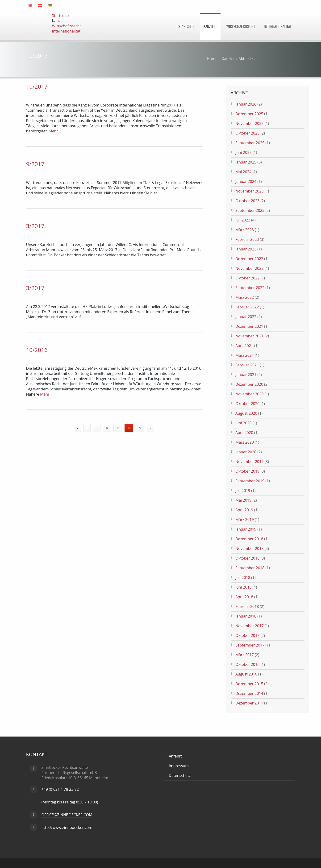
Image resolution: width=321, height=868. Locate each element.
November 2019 (250, 462)
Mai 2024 (243, 172)
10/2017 (37, 86)
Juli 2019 (243, 491)
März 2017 (245, 655)
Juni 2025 (244, 152)
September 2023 (250, 210)
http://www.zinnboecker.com (67, 827)
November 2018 (250, 549)
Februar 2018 (247, 606)
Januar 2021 (246, 375)
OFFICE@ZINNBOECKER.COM (67, 815)
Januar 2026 (246, 104)
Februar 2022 (247, 307)
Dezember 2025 (249, 114)
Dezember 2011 (249, 703)
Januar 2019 (246, 529)
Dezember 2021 (249, 326)
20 (140, 428)
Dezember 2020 (249, 384)
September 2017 (250, 645)
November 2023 (250, 191)
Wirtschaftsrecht (241, 26)
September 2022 (250, 288)
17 (107, 428)
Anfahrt (175, 756)
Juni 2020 (244, 423)
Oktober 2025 (247, 133)
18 (118, 428)
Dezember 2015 (249, 684)
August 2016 (246, 674)
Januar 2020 (246, 452)
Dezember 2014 (249, 693)
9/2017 (35, 164)
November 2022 (250, 268)
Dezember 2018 (249, 539)
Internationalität (278, 26)
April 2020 (244, 433)
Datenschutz (180, 775)
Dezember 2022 (249, 259)
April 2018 (244, 597)
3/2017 (35, 226)
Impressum (179, 766)
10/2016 (37, 350)
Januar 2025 (246, 162)
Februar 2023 (247, 239)
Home (212, 59)
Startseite (186, 26)
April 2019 (244, 510)
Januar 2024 (246, 181)
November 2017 (250, 626)
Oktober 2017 (247, 635)
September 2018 (250, 568)
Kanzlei (210, 26)
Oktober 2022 (247, 278)
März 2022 (245, 297)
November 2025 (250, 123)
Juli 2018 (243, 577)
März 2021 (245, 355)
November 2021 (250, 336)
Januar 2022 (246, 317)
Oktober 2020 (247, 404)
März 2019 (245, 520)
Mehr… (54, 131)
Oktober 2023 (247, 201)
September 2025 (250, 143)
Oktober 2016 (247, 664)
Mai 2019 (243, 500)
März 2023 (245, 230)
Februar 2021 (247, 365)
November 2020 (250, 394)
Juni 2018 (244, 587)
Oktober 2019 (247, 471)
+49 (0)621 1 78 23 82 (60, 789)
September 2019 (250, 481)
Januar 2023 (246, 249)
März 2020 (245, 442)
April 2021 (244, 346)
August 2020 (246, 413)
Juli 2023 (243, 220)
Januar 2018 (246, 616)
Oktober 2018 (247, 558)
